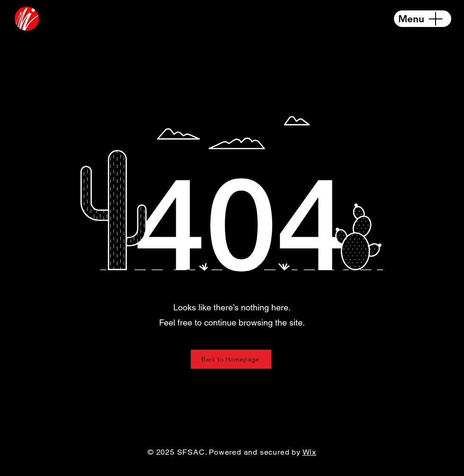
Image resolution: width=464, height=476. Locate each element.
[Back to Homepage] (231, 359)
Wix (309, 452)
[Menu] (423, 19)
